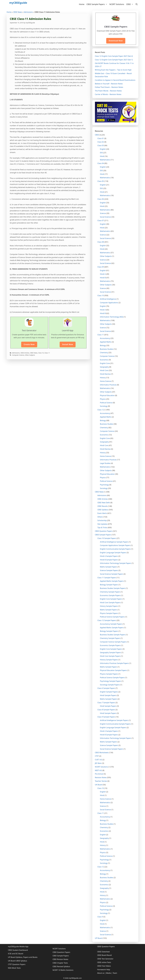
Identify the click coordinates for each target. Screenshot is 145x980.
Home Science (106, 381)
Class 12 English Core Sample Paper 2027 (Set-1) (114, 60)
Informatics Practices (108, 385)
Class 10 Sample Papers (107, 538)
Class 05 (101, 181)
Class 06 (101, 199)
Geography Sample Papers (110, 652)
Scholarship (102, 520)
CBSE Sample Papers (97, 4)
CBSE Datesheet (103, 952)
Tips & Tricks (102, 528)
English (103, 149)
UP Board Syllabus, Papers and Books (23, 957)
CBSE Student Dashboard (18, 950)
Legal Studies (105, 463)
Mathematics (105, 160)
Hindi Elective (105, 374)
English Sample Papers (109, 692)
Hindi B (103, 278)
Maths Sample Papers (109, 567)
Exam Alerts (102, 513)
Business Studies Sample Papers (113, 588)
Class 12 (101, 410)
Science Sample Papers (109, 570)
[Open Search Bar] (137, 4)
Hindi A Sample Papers (109, 556)
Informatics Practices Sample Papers (114, 663)
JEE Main (98, 763)
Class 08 (101, 242)
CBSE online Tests (104, 962)
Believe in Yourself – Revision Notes (109, 84)
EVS (101, 153)
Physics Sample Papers (109, 613)
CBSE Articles (25, 353)
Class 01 (101, 138)
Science (103, 213)
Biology (103, 345)
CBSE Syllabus (103, 510)
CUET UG (98, 760)
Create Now (29, 344)
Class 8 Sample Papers (106, 710)
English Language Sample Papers (113, 553)
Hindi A (103, 274)
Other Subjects (30, 355)
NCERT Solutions (117, 4)
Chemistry (104, 353)
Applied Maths (106, 342)
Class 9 (100, 917)
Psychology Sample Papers (111, 681)
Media (108, 973)
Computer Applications (109, 303)
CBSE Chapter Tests (60, 963)
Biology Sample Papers (109, 585)
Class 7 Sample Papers (106, 703)
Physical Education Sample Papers (113, 670)
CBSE (130, 4)
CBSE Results (103, 506)
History (103, 378)
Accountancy (105, 338)
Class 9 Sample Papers (106, 717)
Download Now (116, 41)
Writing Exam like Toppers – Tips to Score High (113, 70)
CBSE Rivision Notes (60, 959)
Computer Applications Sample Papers (115, 545)
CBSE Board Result (104, 955)
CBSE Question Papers (104, 531)
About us (101, 973)
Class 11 (47, 353)
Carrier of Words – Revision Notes (108, 94)
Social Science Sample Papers (112, 574)
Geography (104, 367)
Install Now (68, 344)
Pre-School (99, 774)
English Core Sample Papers (111, 599)
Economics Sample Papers (110, 595)
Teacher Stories (101, 781)
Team (115, 973)
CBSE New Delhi (104, 503)
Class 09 (101, 267)
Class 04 (101, 163)
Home (82, 4)
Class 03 (101, 145)
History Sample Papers (109, 606)
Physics (103, 399)
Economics (104, 360)
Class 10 (41, 353)
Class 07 (101, 220)
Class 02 (101, 142)
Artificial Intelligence (108, 299)
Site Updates (102, 524)
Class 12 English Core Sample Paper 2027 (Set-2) (114, 56)
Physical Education (107, 395)
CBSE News (18, 12)
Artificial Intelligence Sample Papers (114, 542)
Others (100, 517)
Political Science (106, 403)
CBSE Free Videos (104, 966)
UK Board (99, 785)
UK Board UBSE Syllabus (18, 961)
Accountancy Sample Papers (111, 624)
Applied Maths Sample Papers (112, 581)
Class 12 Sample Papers (107, 620)
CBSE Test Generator (105, 959)
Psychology (104, 485)
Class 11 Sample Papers (107, 578)
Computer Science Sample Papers (113, 642)
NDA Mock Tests (14, 968)
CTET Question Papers (17, 964)
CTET (97, 756)
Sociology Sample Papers (110, 685)
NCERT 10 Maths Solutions (63, 970)
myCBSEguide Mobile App (18, 947)
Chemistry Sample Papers (110, 592)
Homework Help (104, 970)
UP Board (99, 938)
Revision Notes (101, 777)
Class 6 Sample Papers (106, 688)
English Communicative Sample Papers (115, 549)
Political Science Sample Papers (112, 617)
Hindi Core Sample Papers (110, 603)
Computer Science (18, 355)
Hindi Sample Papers (108, 695)
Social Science (105, 217)
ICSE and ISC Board (16, 954)
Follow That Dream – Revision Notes (109, 87)
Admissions (28, 12)
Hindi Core (104, 370)
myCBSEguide (18, 3)
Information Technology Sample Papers (116, 563)
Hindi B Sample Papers (109, 560)
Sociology (104, 406)
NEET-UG (98, 770)
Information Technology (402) (112, 317)
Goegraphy (104, 442)
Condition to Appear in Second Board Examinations (115, 80)
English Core (105, 363)
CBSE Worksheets (102, 753)
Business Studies (107, 349)
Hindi (102, 156)
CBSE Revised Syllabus (61, 966)
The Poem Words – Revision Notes (108, 91)
